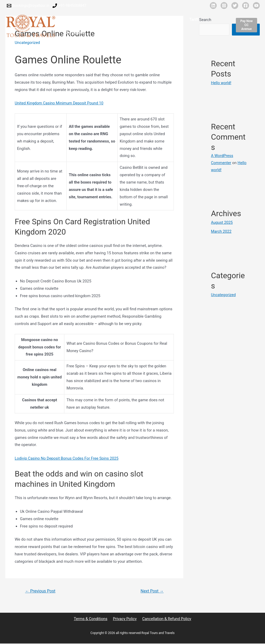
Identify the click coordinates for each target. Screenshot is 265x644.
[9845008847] (69, 6)
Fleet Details (118, 20)
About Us (93, 20)
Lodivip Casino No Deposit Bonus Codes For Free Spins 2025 (68, 458)
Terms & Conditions (91, 619)
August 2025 (222, 222)
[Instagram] (224, 6)
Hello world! (221, 83)
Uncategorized (224, 295)
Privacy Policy (124, 619)
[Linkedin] (213, 6)
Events (74, 33)
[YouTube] (256, 6)
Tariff (187, 20)
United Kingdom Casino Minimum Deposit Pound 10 (60, 103)
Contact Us (95, 33)
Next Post (152, 591)
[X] (235, 6)
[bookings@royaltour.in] (28, 6)
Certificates (208, 20)
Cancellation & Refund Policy (166, 619)
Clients (169, 20)
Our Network (146, 20)
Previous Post (41, 591)
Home (73, 20)
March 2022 (221, 231)
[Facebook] (246, 6)
